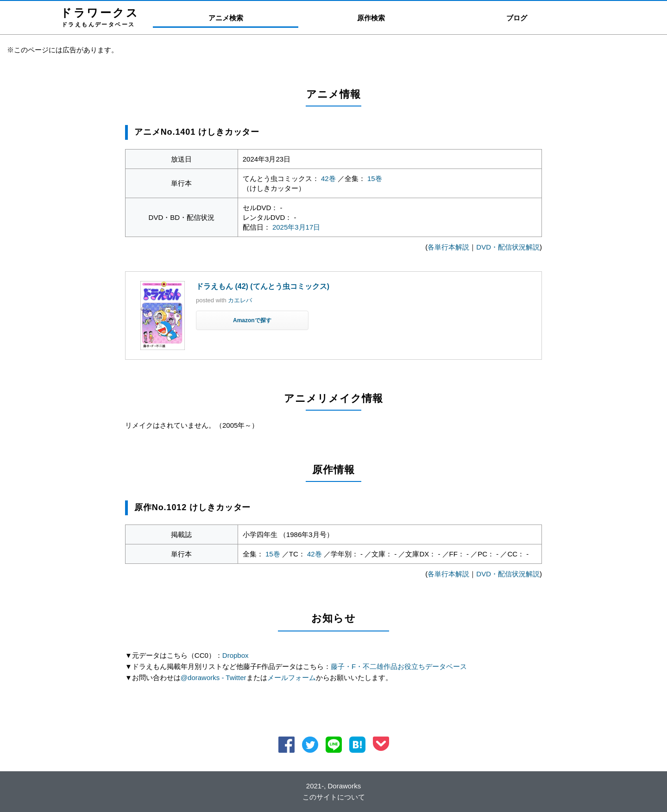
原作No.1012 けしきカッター (192, 507)
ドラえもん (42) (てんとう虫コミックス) (263, 286)
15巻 (375, 178)
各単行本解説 (448, 247)
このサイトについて (334, 797)
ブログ (517, 18)
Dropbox (236, 655)
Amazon (244, 320)
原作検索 (371, 18)
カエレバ (240, 300)
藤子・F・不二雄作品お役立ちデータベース (399, 666)
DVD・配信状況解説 (508, 247)
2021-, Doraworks (333, 786)
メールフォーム (292, 678)
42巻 (328, 178)
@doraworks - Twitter (214, 678)
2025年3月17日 (296, 227)
